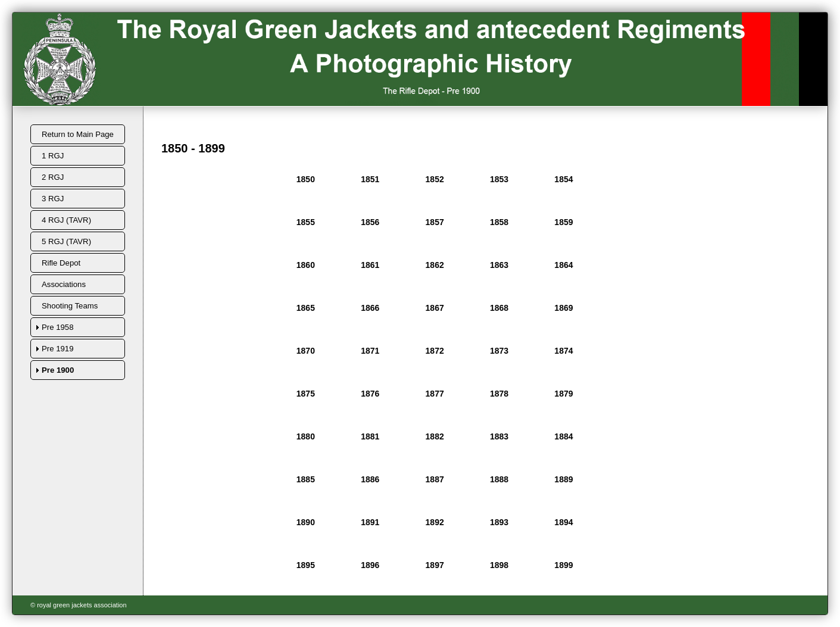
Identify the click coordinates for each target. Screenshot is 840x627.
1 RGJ (53, 156)
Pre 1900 (58, 370)
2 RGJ (53, 177)
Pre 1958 (58, 327)
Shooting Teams (70, 306)
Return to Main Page (78, 134)
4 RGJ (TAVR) (66, 220)
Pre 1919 (58, 349)
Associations (64, 284)
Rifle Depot (61, 263)
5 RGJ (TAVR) (66, 241)
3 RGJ (53, 199)
